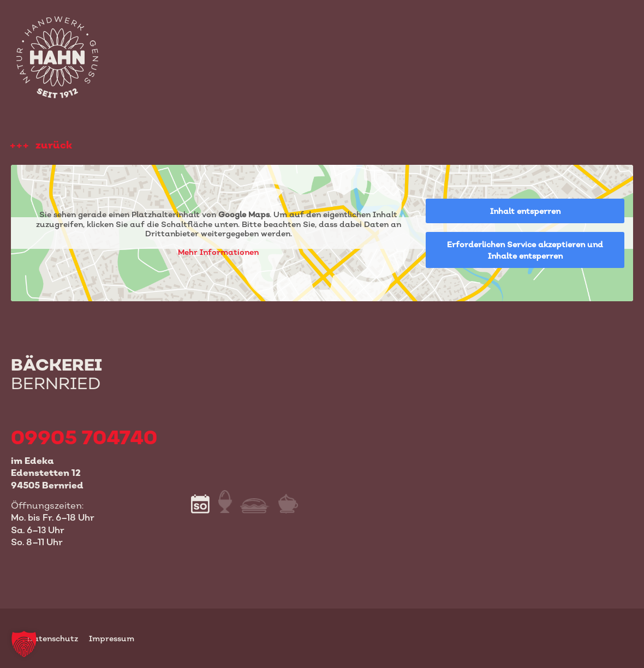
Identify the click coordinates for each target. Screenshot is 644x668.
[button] (24, 644)
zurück (54, 145)
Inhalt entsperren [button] (525, 211)
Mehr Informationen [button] (218, 252)
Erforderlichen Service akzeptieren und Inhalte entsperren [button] (525, 250)
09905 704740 (84, 437)
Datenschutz (53, 638)
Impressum (112, 638)
